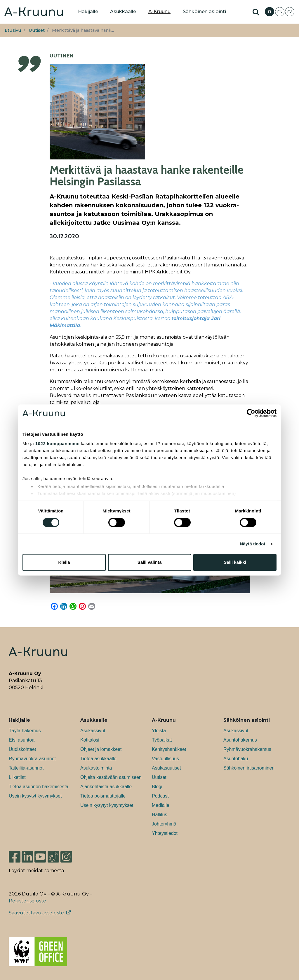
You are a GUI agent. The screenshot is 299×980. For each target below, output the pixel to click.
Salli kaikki (235, 562)
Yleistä (159, 731)
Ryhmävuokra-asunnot (32, 759)
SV (290, 12)
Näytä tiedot (253, 544)
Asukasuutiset (166, 768)
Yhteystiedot (165, 833)
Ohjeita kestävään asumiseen (111, 777)
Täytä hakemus (25, 731)
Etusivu (13, 30)
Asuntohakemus (240, 740)
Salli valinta (150, 562)
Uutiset (37, 30)
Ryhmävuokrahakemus (247, 749)
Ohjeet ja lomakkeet (101, 749)
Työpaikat (162, 740)
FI (270, 12)
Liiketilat (17, 777)
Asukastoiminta (96, 768)
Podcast (160, 796)
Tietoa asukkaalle (98, 759)
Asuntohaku (236, 759)
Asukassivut (93, 731)
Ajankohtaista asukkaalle (106, 787)
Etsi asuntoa (22, 740)
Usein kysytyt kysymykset (35, 796)
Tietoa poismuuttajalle (103, 796)
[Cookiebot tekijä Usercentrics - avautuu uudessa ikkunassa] (251, 413)
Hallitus (159, 815)
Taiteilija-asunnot (26, 768)
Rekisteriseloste (27, 901)
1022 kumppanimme (57, 444)
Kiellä (64, 562)
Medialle (161, 805)
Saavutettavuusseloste (36, 913)
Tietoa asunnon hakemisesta (39, 787)
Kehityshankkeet (169, 749)
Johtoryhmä (164, 824)
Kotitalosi (90, 740)
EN (280, 12)
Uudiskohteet (22, 749)
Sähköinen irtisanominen (249, 768)
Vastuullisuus (165, 759)
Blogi (157, 787)
